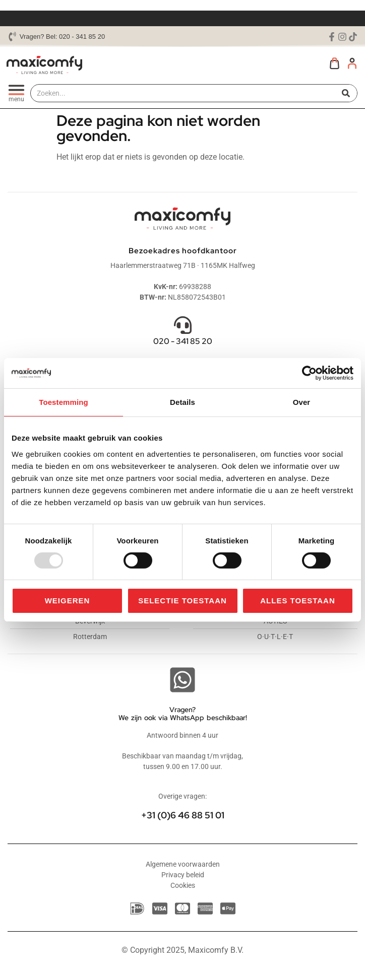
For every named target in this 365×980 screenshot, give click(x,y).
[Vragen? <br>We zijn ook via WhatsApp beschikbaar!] (182, 680)
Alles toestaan (297, 601)
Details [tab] (182, 402)
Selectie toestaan (182, 601)
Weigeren (68, 601)
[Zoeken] (346, 93)
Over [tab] (302, 402)
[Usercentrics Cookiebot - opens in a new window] (309, 373)
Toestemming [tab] (64, 402)
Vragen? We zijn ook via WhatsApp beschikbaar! (183, 714)
